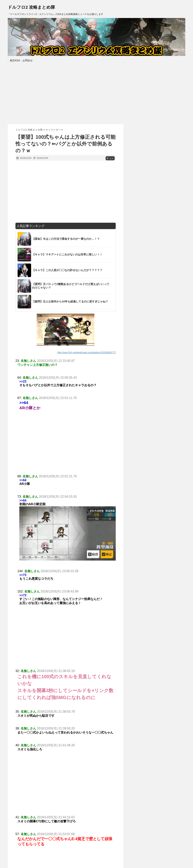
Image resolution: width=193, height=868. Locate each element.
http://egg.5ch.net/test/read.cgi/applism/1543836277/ (86, 352)
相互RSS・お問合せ (21, 60)
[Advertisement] (96, 93)
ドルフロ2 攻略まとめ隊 (31, 7)
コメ (110, 158)
